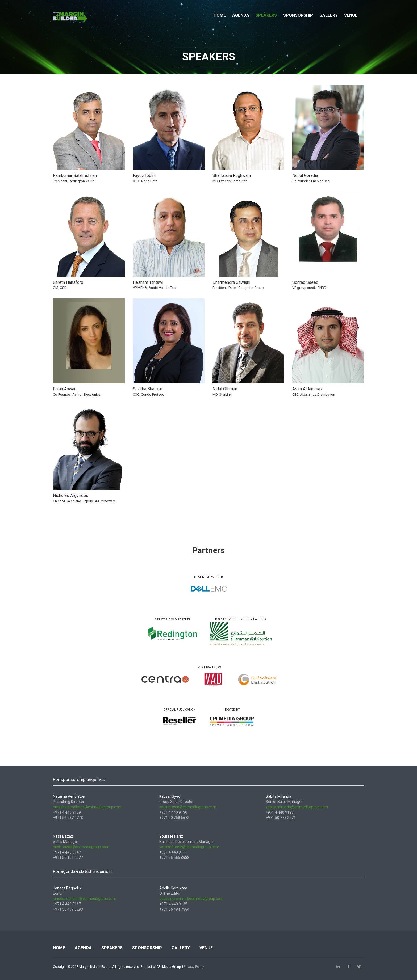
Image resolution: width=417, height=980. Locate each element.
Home (220, 15)
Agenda (241, 15)
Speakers (266, 15)
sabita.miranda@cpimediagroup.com (297, 807)
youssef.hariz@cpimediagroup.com (189, 847)
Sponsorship (298, 15)
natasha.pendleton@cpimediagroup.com (87, 807)
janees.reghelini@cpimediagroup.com (85, 899)
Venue (351, 15)
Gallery (329, 15)
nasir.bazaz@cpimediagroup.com (81, 847)
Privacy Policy (194, 967)
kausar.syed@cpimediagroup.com (188, 807)
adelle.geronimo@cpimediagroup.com (191, 899)
